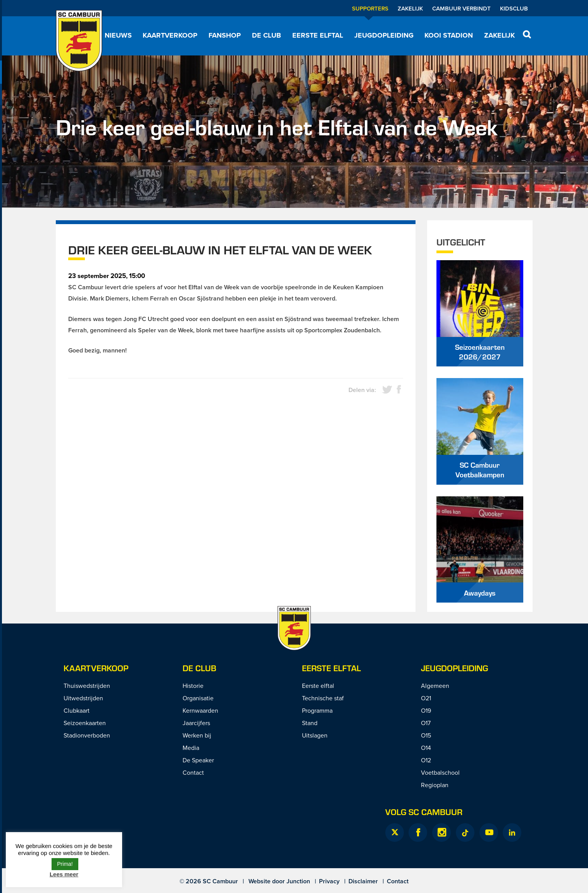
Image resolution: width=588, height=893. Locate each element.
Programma (317, 710)
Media (191, 748)
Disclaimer (363, 881)
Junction (298, 881)
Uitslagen (315, 735)
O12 (426, 760)
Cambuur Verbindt (461, 8)
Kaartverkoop (170, 35)
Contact (193, 772)
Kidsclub (514, 8)
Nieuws (118, 35)
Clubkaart (77, 710)
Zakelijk (410, 8)
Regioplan (435, 785)
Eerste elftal (318, 35)
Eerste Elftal (331, 668)
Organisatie (198, 698)
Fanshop (225, 35)
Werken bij (197, 735)
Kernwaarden (200, 710)
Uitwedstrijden (83, 698)
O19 (426, 710)
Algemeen (435, 686)
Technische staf (323, 698)
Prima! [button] (65, 864)
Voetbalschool (440, 772)
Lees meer (64, 874)
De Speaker (198, 760)
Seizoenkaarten (85, 723)
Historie (193, 686)
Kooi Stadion (449, 35)
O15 (426, 735)
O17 (426, 723)
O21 (426, 698)
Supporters (370, 8)
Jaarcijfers (196, 723)
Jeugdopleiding (384, 35)
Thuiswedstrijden (87, 686)
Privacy (329, 881)
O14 (426, 748)
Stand (310, 723)
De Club (266, 35)
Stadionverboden (87, 735)
